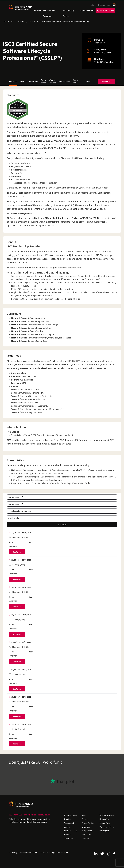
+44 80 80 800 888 (105, 10)
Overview (13, 82)
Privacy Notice (88, 823)
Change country (104, 5)
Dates (87, 81)
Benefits (23, 81)
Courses (38, 10)
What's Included (53, 81)
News (84, 815)
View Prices (107, 81)
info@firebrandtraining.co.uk (37, 815)
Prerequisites (64, 81)
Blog (93, 5)
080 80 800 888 (15, 815)
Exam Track (43, 81)
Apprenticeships (87, 10)
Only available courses (21, 511)
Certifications (9, 21)
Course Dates (76, 81)
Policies (85, 819)
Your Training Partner (69, 11)
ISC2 (31, 21)
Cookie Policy (105, 823)
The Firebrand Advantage (49, 11)
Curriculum (34, 81)
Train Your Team (71, 831)
